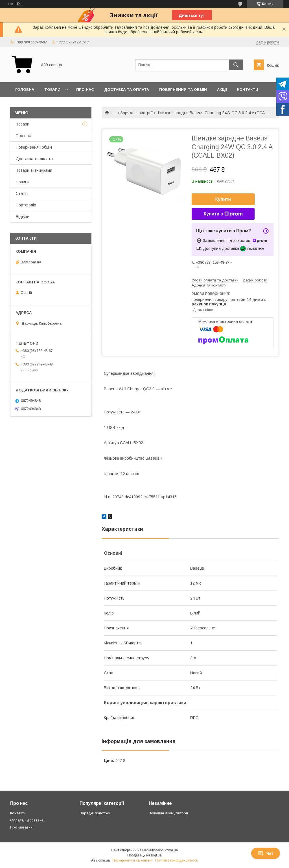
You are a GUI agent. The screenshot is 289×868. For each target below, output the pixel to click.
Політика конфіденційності (177, 860)
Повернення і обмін (34, 147)
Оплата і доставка (27, 820)
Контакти (248, 90)
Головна (25, 90)
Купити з (223, 214)
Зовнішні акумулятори (168, 813)
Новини (23, 182)
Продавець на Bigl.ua (144, 855)
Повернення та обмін (183, 90)
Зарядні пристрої (137, 113)
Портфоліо (26, 205)
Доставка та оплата (127, 90)
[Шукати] (236, 65)
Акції (222, 90)
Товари (52, 90)
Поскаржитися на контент (133, 860)
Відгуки (23, 217)
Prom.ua (171, 850)
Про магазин (21, 827)
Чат (266, 853)
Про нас (85, 90)
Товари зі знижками (34, 170)
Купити (223, 199)
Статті (22, 193)
